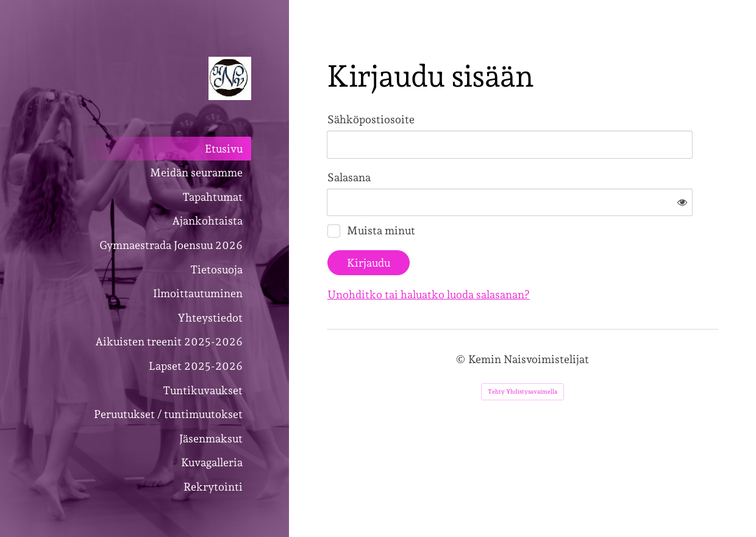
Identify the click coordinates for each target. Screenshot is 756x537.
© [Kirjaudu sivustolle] (462, 319)
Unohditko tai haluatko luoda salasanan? (560, 255)
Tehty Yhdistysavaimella (522, 352)
